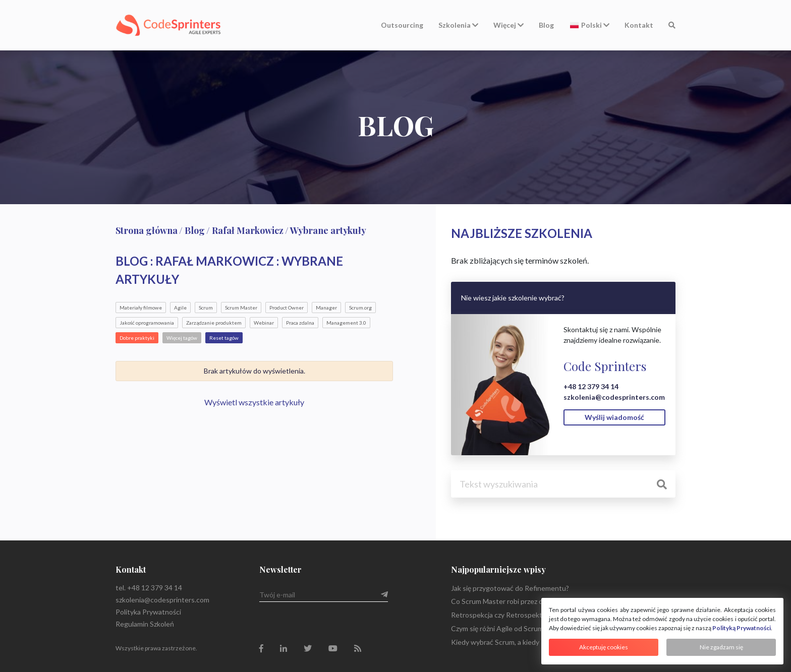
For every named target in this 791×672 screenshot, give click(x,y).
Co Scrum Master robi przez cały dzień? (512, 601)
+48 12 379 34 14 (591, 386)
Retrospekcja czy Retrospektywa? (504, 615)
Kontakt (639, 25)
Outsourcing (402, 25)
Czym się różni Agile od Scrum (497, 628)
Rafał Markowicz (248, 230)
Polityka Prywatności (148, 612)
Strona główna (147, 230)
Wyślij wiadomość (614, 417)
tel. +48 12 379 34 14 (149, 588)
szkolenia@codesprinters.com (614, 397)
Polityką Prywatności (742, 628)
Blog (546, 25)
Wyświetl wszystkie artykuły (254, 402)
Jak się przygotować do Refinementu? (510, 588)
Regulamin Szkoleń (145, 624)
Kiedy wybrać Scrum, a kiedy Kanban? (510, 642)
